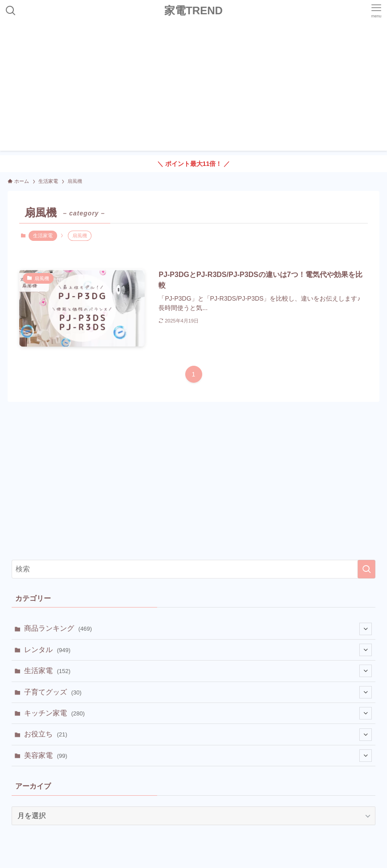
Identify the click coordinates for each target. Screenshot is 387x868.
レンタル (198, 650)
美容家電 (198, 756)
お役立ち (198, 735)
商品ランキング (198, 629)
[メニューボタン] (376, 11)
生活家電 (43, 236)
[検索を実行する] (366, 569)
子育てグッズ (198, 692)
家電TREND (193, 11)
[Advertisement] (193, 88)
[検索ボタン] (11, 11)
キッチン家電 (198, 713)
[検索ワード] (193, 569)
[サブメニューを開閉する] (366, 629)
